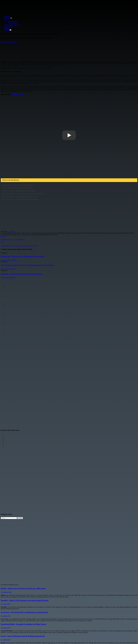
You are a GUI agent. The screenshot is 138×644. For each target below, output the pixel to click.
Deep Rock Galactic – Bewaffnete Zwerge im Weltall (20, 197)
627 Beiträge (11, 231)
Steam (21, 94)
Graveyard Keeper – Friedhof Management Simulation (20, 199)
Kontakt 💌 (8, 30)
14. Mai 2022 (5, 277)
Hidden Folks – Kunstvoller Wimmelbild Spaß (17, 185)
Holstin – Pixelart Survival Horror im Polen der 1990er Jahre (23, 588)
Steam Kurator (9, 26)
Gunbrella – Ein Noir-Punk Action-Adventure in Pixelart (22, 274)
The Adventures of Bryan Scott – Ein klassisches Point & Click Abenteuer (28, 265)
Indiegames (14, 42)
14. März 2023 (5, 269)
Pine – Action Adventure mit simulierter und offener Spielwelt (23, 194)
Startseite (7, 16)
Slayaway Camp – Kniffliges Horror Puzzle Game (19, 191)
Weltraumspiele (13, 23)
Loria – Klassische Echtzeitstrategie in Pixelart (18, 188)
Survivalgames (12, 22)
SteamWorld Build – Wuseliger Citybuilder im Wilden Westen (23, 624)
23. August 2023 (6, 628)
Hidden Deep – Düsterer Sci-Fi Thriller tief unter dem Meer (23, 256)
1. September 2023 (6, 592)
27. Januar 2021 (5, 260)
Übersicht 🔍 (8, 18)
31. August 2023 (6, 604)
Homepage (15, 94)
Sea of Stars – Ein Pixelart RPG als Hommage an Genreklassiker (24, 612)
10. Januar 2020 (5, 42)
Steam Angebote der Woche (12, 25)
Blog (6, 20)
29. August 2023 (6, 616)
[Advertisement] (32, 51)
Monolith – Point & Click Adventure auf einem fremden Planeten (25, 600)
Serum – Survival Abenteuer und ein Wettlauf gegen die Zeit (23, 636)
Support (7, 28)
